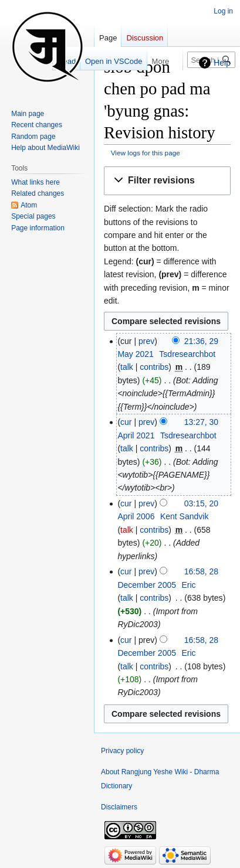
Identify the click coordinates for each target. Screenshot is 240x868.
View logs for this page (146, 153)
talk (127, 367)
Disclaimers (119, 807)
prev (146, 341)
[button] (167, 181)
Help (222, 63)
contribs (154, 367)
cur (126, 422)
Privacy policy (122, 751)
